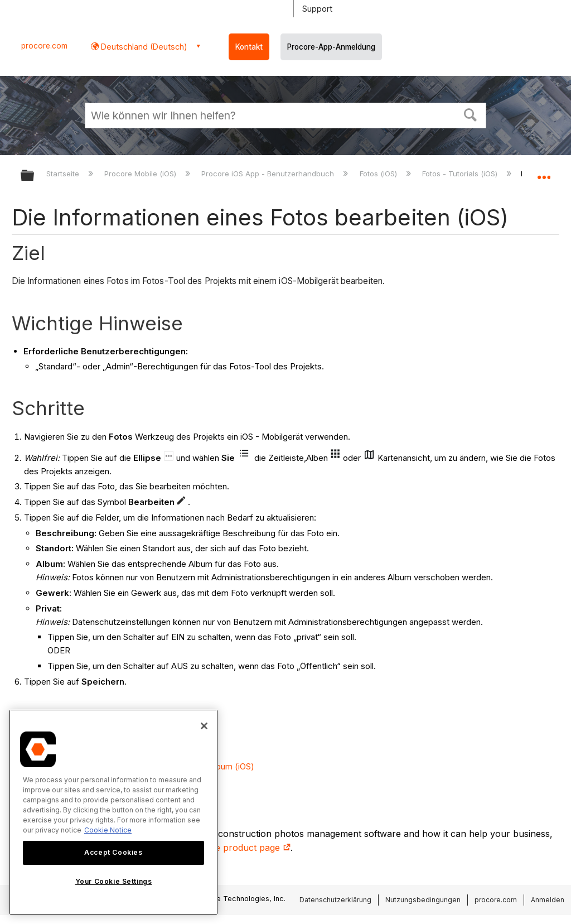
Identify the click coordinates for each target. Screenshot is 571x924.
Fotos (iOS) (379, 174)
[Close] (204, 726)
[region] (113, 812)
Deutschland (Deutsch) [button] (143, 47)
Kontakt (249, 47)
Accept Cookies (113, 852)
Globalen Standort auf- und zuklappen (544, 172)
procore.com (44, 46)
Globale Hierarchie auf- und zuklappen (35, 176)
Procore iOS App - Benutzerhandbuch (269, 174)
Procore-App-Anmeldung (331, 47)
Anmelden (548, 900)
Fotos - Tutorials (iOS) (461, 174)
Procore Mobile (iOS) (141, 174)
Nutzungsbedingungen (423, 900)
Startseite (64, 174)
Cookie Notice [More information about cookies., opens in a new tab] (108, 830)
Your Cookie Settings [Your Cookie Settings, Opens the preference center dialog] (114, 881)
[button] (471, 114)
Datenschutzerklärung (335, 900)
